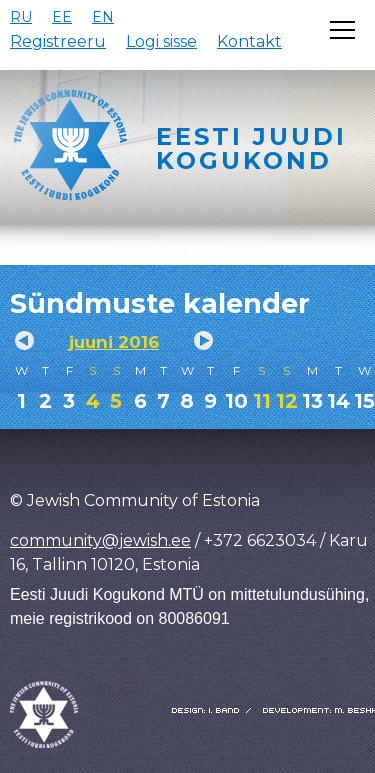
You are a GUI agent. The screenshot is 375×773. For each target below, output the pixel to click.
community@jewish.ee (100, 540)
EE (62, 17)
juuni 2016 (114, 342)
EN (103, 17)
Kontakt (249, 41)
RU (21, 17)
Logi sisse (161, 41)
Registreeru (58, 41)
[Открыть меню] (342, 30)
